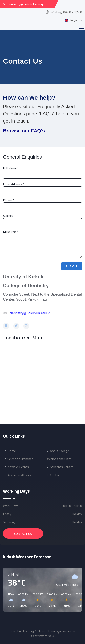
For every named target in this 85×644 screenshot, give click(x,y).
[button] (10, 600)
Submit (72, 266)
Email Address (14, 184)
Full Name (11, 168)
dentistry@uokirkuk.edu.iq (25, 4)
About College (60, 451)
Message (10, 232)
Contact (56, 475)
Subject (9, 216)
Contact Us (23, 534)
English (71, 20)
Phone (8, 200)
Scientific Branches (20, 459)
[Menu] (81, 27)
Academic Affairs (19, 475)
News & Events (18, 467)
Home (12, 451)
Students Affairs (62, 467)
